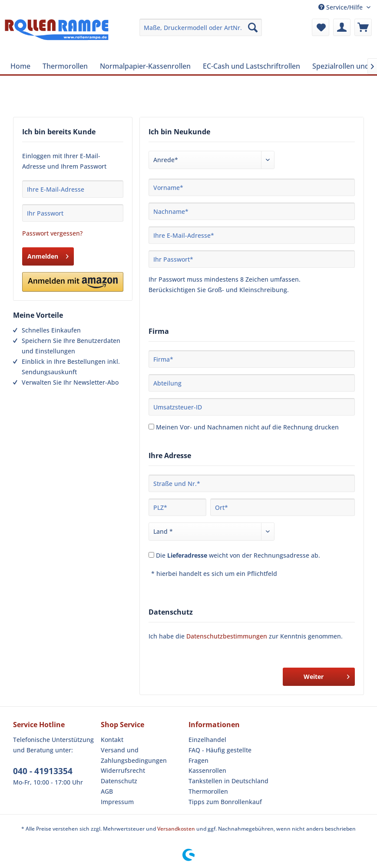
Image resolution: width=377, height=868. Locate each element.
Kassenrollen (207, 770)
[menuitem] (201, 27)
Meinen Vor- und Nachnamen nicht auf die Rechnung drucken (247, 427)
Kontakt (112, 740)
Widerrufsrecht (123, 770)
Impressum (117, 802)
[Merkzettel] (321, 27)
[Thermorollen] (65, 66)
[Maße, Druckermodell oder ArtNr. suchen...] (201, 27)
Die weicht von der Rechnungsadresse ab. (238, 555)
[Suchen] (253, 27)
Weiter (327, 675)
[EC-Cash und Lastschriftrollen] (251, 66)
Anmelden (48, 255)
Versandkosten (176, 829)
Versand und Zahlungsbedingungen (134, 755)
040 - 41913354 (43, 771)
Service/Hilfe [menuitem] (341, 7)
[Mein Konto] (342, 27)
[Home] (20, 66)
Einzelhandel (207, 740)
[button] (73, 282)
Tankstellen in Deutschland (228, 781)
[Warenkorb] (363, 27)
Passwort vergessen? (52, 233)
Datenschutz (119, 781)
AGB (107, 791)
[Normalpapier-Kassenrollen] (145, 66)
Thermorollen (208, 791)
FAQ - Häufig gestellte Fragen (220, 755)
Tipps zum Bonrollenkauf (225, 802)
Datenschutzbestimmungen (227, 636)
